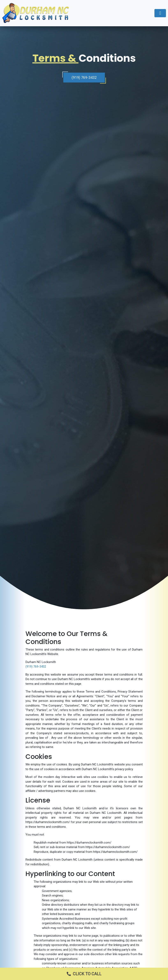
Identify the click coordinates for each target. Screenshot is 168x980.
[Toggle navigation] (160, 13)
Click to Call (82, 974)
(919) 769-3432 (84, 77)
